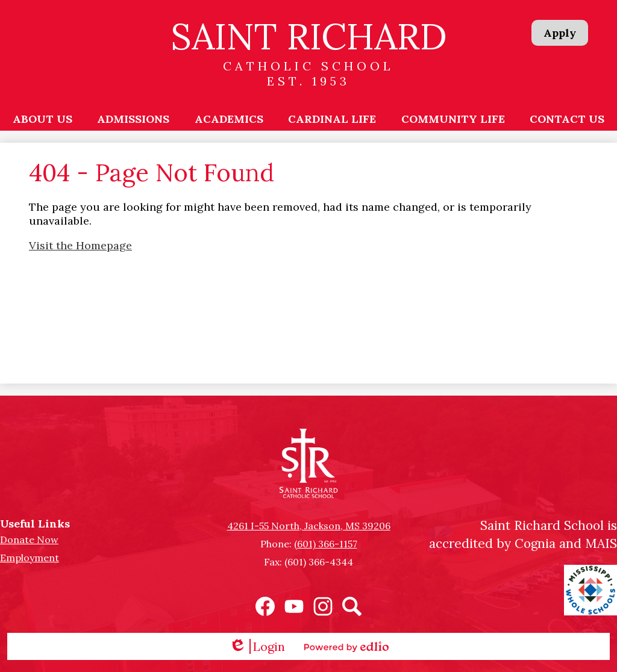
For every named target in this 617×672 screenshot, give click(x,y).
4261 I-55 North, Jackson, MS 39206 (309, 526)
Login (257, 646)
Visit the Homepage (80, 245)
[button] (42, 119)
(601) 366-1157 (326, 544)
